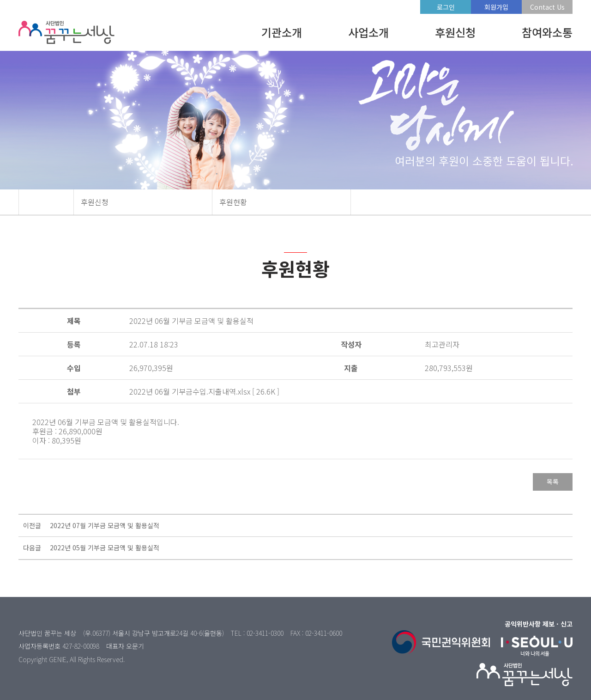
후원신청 (455, 32)
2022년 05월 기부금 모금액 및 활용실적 (105, 548)
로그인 (446, 7)
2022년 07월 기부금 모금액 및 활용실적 (105, 525)
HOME (46, 202)
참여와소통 (547, 32)
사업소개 (368, 32)
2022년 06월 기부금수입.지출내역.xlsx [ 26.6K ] (204, 391)
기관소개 (282, 32)
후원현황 (233, 202)
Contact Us (547, 7)
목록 (553, 481)
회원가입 (496, 7)
